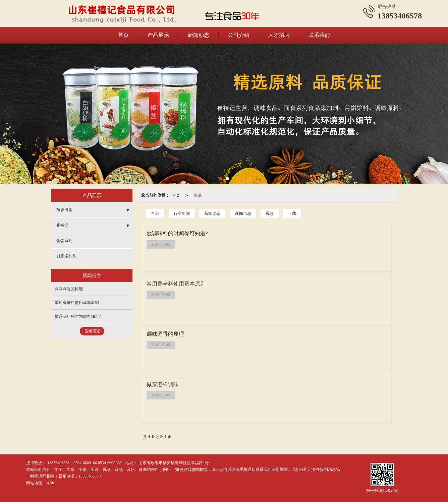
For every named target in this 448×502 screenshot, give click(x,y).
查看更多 (93, 331)
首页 (123, 35)
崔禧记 (62, 225)
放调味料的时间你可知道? (78, 316)
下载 (292, 213)
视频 (270, 213)
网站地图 (34, 483)
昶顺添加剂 (66, 256)
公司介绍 (239, 35)
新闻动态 (199, 35)
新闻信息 (243, 213)
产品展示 (158, 35)
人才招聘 (279, 35)
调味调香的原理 (69, 289)
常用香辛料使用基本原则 (77, 303)
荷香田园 (64, 210)
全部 (155, 213)
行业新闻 (182, 213)
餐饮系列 (64, 241)
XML (51, 483)
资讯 (198, 195)
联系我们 (319, 35)
